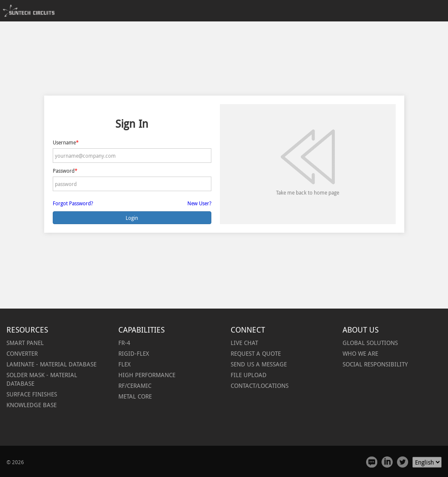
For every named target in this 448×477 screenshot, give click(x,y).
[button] (22, 353)
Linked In (387, 462)
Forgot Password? (73, 203)
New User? (199, 203)
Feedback (372, 462)
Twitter (403, 462)
